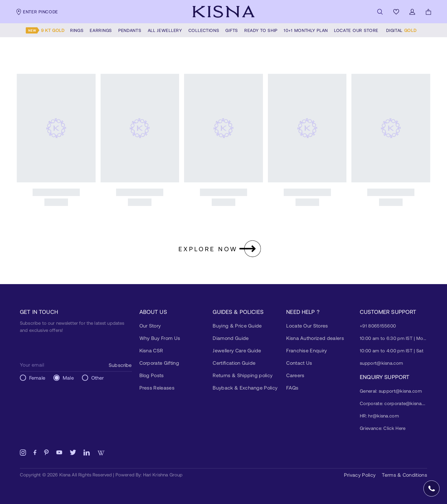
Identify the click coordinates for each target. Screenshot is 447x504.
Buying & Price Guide (237, 326)
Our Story (150, 326)
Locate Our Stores (307, 326)
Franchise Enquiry (307, 350)
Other (98, 378)
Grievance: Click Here (383, 428)
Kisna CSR (151, 350)
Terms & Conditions (404, 475)
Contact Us (299, 363)
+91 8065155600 (378, 326)
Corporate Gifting (159, 363)
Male (68, 378)
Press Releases (157, 388)
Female (37, 378)
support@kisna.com (381, 363)
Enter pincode (37, 12)
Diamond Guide (231, 338)
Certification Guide (234, 363)
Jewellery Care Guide (237, 350)
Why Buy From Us (160, 338)
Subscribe (120, 365)
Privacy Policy (360, 475)
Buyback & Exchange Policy (245, 388)
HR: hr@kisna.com (379, 416)
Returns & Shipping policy (243, 375)
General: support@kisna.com (391, 391)
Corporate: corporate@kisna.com (393, 403)
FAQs (292, 388)
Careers (295, 375)
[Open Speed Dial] (431, 488)
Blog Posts (152, 375)
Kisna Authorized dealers (315, 338)
